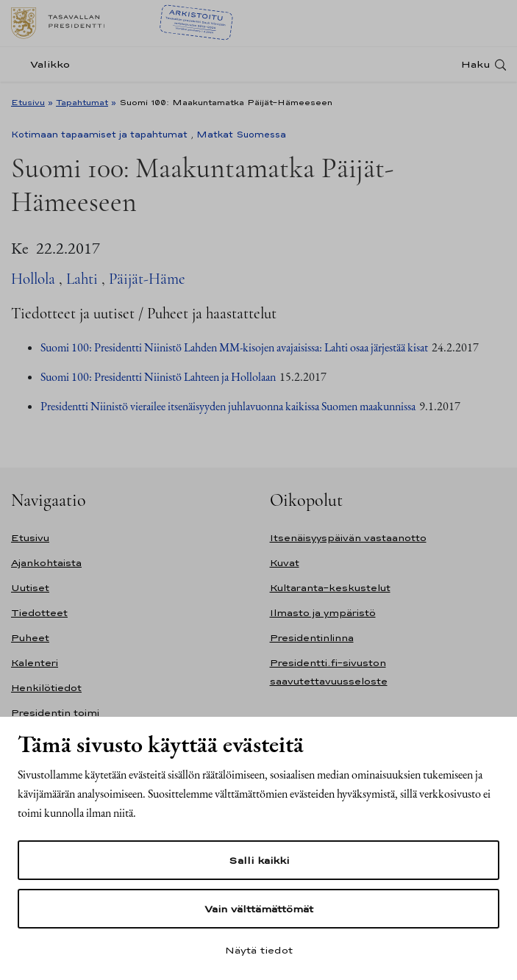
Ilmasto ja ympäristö (323, 613)
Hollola (33, 279)
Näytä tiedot (259, 950)
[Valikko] (45, 64)
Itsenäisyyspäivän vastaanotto (348, 538)
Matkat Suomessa (241, 135)
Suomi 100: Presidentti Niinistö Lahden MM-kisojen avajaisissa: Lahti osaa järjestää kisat (234, 347)
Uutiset (30, 588)
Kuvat (285, 563)
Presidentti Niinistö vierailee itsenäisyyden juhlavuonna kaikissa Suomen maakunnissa (228, 406)
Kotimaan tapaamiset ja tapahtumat (99, 135)
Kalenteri (35, 663)
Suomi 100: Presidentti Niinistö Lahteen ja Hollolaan (158, 377)
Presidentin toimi (55, 713)
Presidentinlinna (312, 638)
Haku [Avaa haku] (476, 64)
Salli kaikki (259, 860)
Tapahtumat (82, 102)
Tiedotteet (39, 613)
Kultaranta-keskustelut (330, 588)
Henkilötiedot (46, 688)
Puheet (30, 638)
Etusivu (28, 102)
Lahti (82, 279)
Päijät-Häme (147, 279)
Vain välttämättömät (259, 909)
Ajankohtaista (46, 563)
